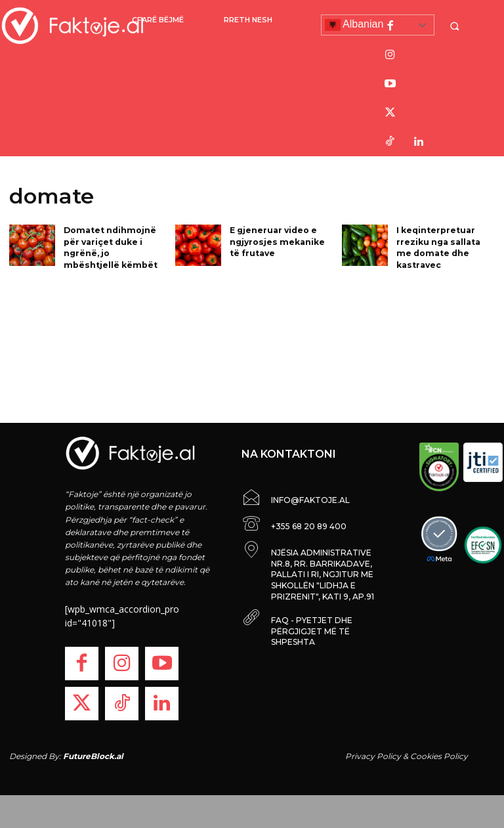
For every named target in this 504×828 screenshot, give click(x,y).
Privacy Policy (373, 756)
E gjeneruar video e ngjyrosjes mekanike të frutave (276, 241)
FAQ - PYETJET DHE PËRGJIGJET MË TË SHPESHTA (312, 631)
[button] (456, 26)
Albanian (354, 25)
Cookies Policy (439, 756)
